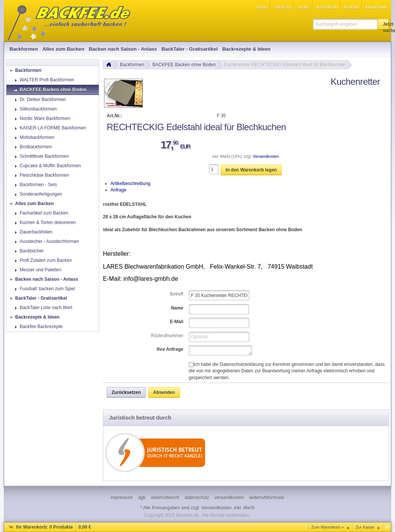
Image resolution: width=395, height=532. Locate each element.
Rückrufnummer (167, 336)
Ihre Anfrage (170, 349)
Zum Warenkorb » (328, 527)
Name (177, 308)
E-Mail (177, 322)
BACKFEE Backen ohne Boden (184, 65)
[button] (383, 24)
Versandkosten (266, 156)
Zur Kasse (365, 527)
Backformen (132, 65)
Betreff (177, 294)
